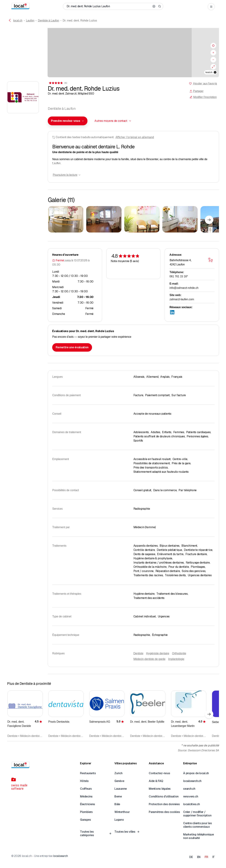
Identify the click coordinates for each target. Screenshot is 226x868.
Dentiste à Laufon (48, 21)
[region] (113, 53)
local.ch (18, 21)
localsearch (60, 856)
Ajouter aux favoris (205, 84)
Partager (196, 91)
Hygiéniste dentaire (158, 653)
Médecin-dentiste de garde (149, 659)
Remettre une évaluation (72, 347)
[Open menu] (211, 7)
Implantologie (176, 659)
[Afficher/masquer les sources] (215, 72)
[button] (68, 121)
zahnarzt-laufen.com (182, 299)
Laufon (30, 21)
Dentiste (138, 653)
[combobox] (68, 121)
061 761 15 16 (179, 276)
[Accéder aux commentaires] (58, 83)
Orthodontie (179, 653)
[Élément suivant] (209, 220)
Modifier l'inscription (203, 97)
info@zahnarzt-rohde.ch (184, 288)
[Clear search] (154, 6)
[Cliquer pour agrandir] (66, 219)
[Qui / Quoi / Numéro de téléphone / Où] (109, 6)
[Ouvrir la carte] (211, 260)
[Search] (160, 6)
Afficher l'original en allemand (135, 137)
